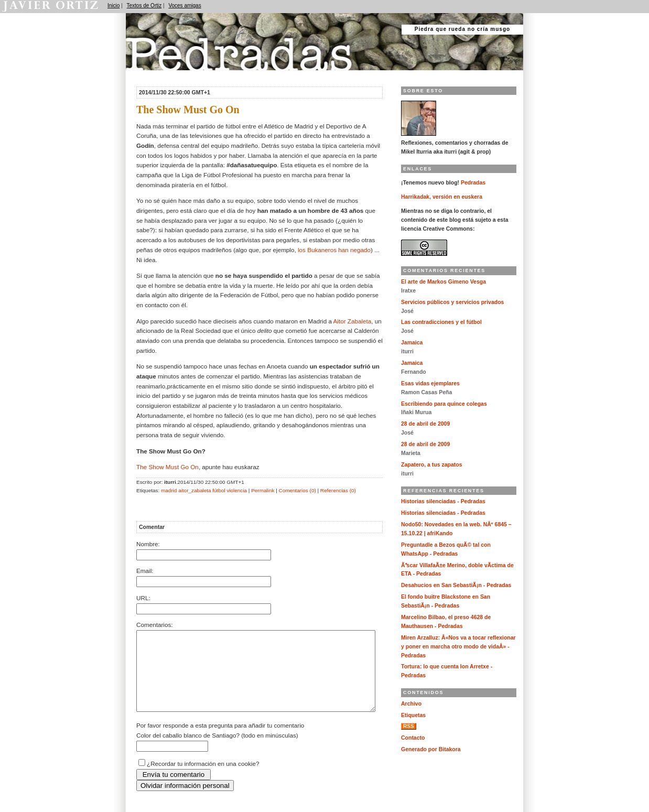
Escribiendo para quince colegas (444, 404)
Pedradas (146, 75)
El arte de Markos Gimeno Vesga (444, 282)
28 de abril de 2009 (425, 424)
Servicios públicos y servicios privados (452, 302)
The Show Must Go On (167, 467)
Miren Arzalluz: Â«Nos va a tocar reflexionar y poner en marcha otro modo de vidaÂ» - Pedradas (458, 647)
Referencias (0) (338, 490)
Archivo (411, 704)
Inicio (113, 6)
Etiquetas (413, 715)
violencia (237, 490)
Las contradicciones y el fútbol (441, 322)
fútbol (219, 490)
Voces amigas (185, 6)
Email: (145, 571)
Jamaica (412, 343)
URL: (143, 598)
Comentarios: (155, 625)
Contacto (413, 738)
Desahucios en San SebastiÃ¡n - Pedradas (456, 585)
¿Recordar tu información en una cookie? (203, 779)
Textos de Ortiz (144, 6)
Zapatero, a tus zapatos (432, 465)
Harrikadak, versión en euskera (442, 197)
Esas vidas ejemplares (430, 383)
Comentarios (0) (297, 490)
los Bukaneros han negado (334, 250)
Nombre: (148, 544)
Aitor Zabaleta (353, 321)
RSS (409, 726)
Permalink (263, 490)
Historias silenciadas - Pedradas (443, 501)
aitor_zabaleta (194, 490)
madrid (169, 490)
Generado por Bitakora (431, 749)
